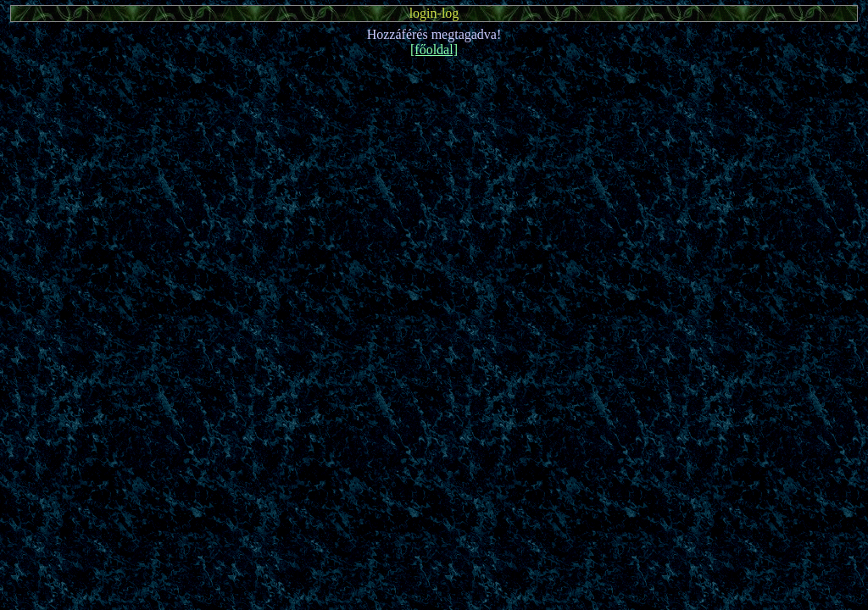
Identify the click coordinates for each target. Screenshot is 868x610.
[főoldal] (434, 50)
